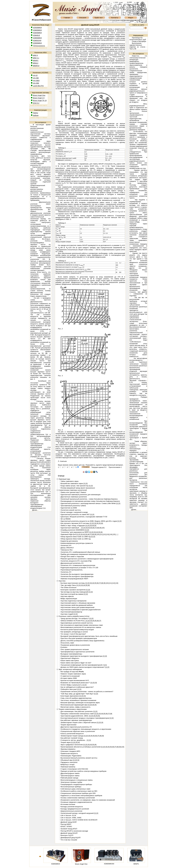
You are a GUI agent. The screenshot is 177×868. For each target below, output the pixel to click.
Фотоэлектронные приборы (71, 787)
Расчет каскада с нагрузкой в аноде (74, 512)
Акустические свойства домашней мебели (77, 605)
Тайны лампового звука (70, 481)
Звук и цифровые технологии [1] (73, 745)
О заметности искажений (70, 676)
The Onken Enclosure (69, 587)
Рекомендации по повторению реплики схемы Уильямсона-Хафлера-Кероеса (90, 501)
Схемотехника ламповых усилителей (73, 490)
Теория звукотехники (68, 725)
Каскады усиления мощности (72, 807)
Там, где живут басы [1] (69, 585)
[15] (114, 534)
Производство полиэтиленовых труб (138, 39)
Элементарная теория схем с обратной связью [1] (80, 722)
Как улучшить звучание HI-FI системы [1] (76, 523)
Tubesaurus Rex (67, 550)
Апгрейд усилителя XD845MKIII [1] (74, 530)
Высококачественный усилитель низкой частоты (79, 758)
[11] (101, 534)
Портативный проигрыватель (72, 570)
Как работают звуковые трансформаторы (76, 720)
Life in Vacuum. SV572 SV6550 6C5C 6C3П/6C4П (79, 820)
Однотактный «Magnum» (70, 658)
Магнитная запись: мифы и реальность (76, 707)
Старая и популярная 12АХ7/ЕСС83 (74, 769)
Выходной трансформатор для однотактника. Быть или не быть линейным (89, 636)
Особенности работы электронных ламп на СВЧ (79, 791)
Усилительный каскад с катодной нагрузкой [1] (78, 813)
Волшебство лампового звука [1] (73, 483)
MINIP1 (136, 864)
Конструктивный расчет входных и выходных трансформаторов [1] (86, 718)
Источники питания (68, 804)
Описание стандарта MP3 (70, 751)
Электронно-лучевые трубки (71, 782)
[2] (87, 483)
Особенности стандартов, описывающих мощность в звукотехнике (86, 729)
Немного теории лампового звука (73, 674)
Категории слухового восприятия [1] (74, 590)
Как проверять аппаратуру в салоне (74, 632)
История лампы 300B (69, 678)
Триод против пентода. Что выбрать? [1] (76, 618)
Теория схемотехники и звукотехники (73, 709)
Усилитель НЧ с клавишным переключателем (78, 565)
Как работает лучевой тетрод (72, 738)
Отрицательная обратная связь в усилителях (78, 731)
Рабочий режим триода (69, 778)
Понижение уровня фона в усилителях (75, 645)
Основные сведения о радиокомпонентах (76, 802)
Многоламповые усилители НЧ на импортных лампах (81, 627)
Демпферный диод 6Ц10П (71, 838)
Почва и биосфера (139, 41)
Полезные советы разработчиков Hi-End (74, 616)
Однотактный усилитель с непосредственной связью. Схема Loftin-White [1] (89, 503)
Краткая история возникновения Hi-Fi (75, 680)
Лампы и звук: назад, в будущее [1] (74, 526)
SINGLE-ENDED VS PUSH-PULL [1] (74, 621)
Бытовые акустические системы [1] (74, 583)
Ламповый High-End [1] (69, 534)
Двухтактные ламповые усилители (74, 497)
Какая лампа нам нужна (70, 661)
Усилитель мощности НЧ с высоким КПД (76, 561)
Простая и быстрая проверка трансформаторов (79, 638)
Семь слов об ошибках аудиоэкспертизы (76, 698)
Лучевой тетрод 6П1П (69, 829)
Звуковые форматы (68, 749)
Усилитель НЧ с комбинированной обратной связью (80, 552)
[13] (108, 534)
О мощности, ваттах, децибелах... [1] (75, 740)
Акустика (62, 581)
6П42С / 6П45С (66, 827)
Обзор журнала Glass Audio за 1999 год (76, 539)
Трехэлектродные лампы (70, 776)
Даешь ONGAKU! (67, 548)
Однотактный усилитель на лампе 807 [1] (76, 514)
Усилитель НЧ (66, 545)
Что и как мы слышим (69, 840)
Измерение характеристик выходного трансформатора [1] (83, 656)
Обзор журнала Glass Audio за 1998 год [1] (77, 537)
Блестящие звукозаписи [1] (71, 696)
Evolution (64, 647)
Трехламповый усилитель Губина (73, 506)
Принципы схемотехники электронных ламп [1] (78, 714)
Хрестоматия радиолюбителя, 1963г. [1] (76, 716)
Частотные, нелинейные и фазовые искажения (78, 700)
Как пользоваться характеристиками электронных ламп (82, 625)
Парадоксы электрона (69, 762)
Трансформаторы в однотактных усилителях (78, 652)
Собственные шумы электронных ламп (75, 789)
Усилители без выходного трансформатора (77, 576)
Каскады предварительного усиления (75, 809)
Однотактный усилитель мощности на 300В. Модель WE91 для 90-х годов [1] (90, 521)
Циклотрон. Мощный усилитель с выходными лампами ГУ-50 (84, 517)
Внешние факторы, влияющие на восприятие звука (80, 703)
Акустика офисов (67, 596)
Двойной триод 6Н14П (69, 833)
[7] (96, 528)
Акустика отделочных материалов (74, 601)
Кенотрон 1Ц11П (67, 835)
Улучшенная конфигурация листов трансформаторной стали (84, 665)
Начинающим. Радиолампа (71, 756)
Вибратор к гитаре (68, 765)
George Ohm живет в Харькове (72, 557)
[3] (95, 523)
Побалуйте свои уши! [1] (70, 689)
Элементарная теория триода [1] (73, 736)
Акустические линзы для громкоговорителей (77, 607)
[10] (103, 528)
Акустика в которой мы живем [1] (73, 594)
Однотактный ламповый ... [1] (72, 528)
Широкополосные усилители (71, 811)
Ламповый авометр (68, 767)
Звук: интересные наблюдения (70, 669)
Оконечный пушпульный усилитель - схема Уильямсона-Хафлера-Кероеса (89, 499)
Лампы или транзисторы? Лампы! (73, 492)
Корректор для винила (69, 541)
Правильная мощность (69, 753)
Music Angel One (81, 864)
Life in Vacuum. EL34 (68, 815)
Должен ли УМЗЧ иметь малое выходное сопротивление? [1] (84, 667)
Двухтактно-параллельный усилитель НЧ (76, 727)
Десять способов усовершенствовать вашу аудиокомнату (82, 641)
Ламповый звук (64, 479)
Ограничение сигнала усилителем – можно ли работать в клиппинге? (87, 692)
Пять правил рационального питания (75, 649)
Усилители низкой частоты (71, 510)
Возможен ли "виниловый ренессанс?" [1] (76, 683)
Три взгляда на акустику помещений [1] (76, 592)
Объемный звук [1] (68, 760)
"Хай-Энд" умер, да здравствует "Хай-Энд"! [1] (78, 694)
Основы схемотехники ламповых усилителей (78, 798)
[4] (97, 523)
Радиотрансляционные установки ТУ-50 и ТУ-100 (79, 568)
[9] (100, 528)
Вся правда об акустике (72, 672)
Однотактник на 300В (69, 508)
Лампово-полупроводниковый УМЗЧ (74, 579)
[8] (98, 528)
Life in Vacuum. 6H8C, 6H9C (71, 818)
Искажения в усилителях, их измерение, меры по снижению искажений (88, 800)
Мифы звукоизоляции (69, 599)
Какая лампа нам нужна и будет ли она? (76, 663)
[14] (111, 534)
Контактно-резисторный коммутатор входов (77, 630)
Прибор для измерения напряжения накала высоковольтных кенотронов (88, 554)
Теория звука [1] (67, 742)
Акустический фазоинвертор (71, 612)
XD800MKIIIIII (109, 864)
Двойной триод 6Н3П (69, 822)
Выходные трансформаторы (71, 654)
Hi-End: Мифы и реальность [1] (72, 685)
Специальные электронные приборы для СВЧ (78, 793)
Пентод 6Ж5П (66, 824)
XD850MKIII (56, 864)
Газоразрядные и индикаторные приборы (76, 784)
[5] (100, 523)
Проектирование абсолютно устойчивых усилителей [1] (82, 747)
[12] (104, 534)
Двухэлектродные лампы (70, 773)
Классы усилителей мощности (72, 734)
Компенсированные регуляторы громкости (77, 543)
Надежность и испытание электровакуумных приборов (81, 796)
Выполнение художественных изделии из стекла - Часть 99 (138, 46)
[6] (102, 523)
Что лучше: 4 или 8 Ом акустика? (73, 634)
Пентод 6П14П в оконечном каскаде (74, 831)
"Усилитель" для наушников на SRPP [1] (76, 532)
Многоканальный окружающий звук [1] (75, 705)
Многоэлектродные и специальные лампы (77, 780)
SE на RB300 (66, 519)
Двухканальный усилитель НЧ (72, 563)
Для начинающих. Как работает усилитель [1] (78, 711)
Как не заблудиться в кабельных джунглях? (77, 687)
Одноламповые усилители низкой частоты (77, 623)
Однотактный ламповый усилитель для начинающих (81, 495)
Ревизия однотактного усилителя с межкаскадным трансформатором (87, 559)
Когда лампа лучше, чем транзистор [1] (76, 486)
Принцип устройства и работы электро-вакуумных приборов (83, 771)
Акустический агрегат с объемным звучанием (78, 603)
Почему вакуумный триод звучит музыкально (78, 488)
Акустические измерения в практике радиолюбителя (81, 610)
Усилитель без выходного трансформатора (77, 574)
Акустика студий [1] (68, 614)
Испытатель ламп (67, 643)
